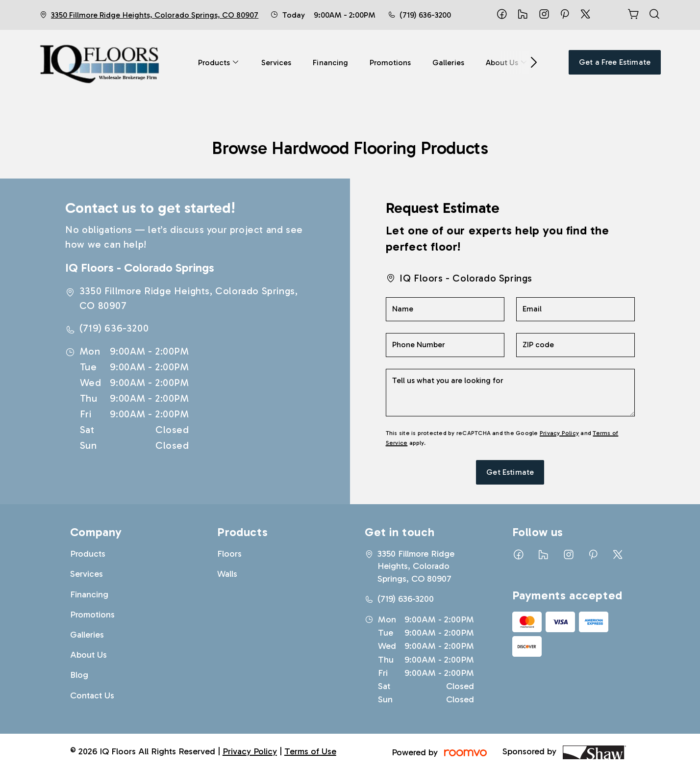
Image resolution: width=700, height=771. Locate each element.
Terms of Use (310, 751)
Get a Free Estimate (615, 62)
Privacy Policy (559, 433)
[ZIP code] (575, 345)
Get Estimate (510, 472)
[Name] (445, 309)
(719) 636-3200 (425, 15)
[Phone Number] (445, 345)
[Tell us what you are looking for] (510, 393)
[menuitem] (219, 62)
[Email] (575, 309)
